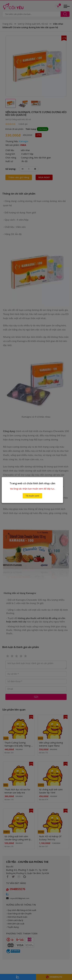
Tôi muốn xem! (32, 496)
